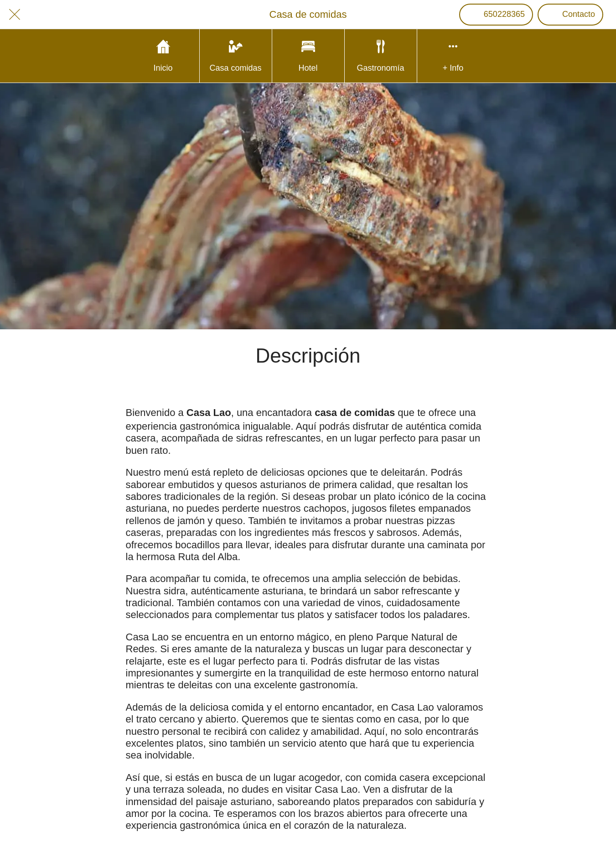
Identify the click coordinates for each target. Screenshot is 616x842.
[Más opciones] (453, 56)
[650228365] (496, 15)
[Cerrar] (15, 15)
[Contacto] (570, 15)
